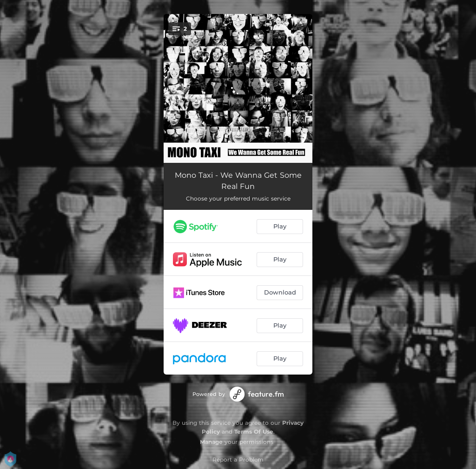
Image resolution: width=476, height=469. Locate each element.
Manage (211, 442)
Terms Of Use (254, 432)
